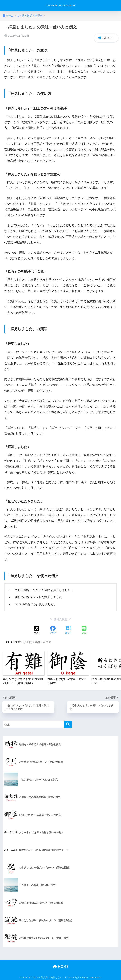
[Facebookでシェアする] (53, 629)
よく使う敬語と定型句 (37, 641)
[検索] (68, 723)
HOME (61, 965)
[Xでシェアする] (37, 629)
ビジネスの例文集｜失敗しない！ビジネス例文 (61, 5)
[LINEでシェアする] (84, 629)
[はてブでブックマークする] (68, 629)
